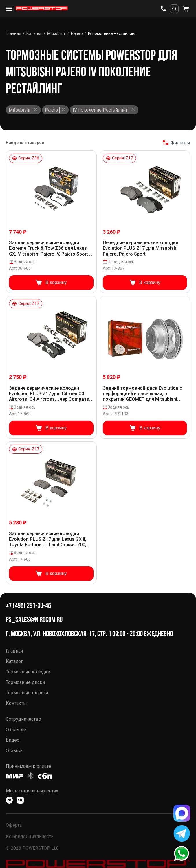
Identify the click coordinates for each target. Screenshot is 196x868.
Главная (14, 651)
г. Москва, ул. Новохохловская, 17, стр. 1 (58, 634)
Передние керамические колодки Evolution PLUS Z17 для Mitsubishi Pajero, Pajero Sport (141, 248)
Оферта (14, 825)
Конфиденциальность (30, 836)
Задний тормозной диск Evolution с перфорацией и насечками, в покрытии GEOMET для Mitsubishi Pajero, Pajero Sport (142, 394)
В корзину (51, 283)
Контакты (16, 703)
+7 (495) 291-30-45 (28, 606)
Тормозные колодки (28, 672)
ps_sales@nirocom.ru (34, 620)
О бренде (16, 730)
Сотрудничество (23, 719)
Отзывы (15, 751)
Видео (13, 740)
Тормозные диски (25, 682)
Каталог (14, 661)
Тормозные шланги (27, 693)
